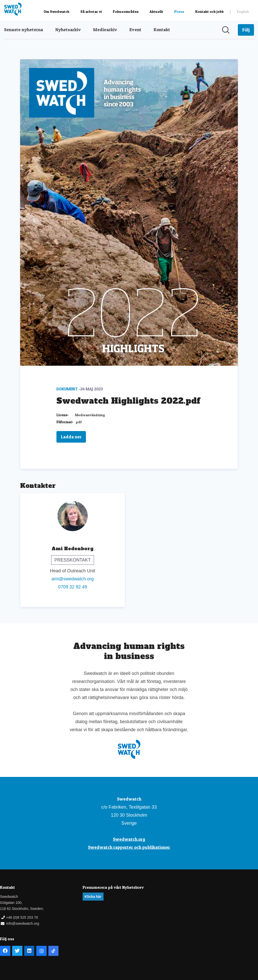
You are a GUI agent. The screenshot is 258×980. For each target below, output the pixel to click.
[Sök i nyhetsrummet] (226, 30)
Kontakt (162, 30)
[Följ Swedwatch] (246, 30)
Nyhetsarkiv (68, 30)
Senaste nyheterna (24, 30)
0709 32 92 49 (72, 587)
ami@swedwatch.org (72, 579)
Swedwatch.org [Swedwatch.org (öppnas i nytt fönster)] (129, 839)
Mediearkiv (105, 30)
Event (135, 30)
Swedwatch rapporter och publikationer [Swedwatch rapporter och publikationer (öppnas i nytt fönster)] (129, 847)
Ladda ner (71, 437)
